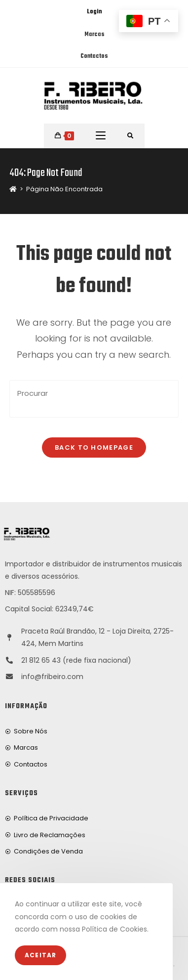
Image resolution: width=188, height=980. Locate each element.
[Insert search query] (94, 399)
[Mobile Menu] (101, 136)
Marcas (94, 35)
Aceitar (40, 955)
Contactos (94, 56)
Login (94, 12)
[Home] (13, 189)
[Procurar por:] (131, 136)
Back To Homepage (94, 447)
